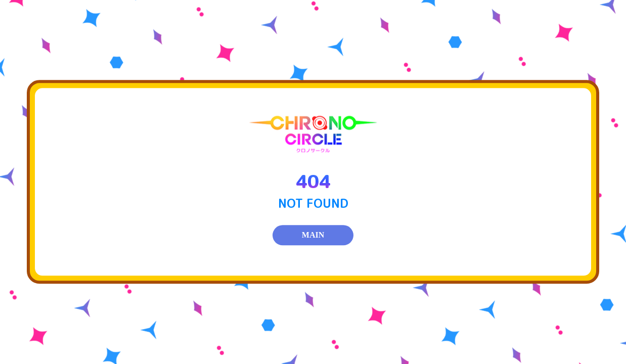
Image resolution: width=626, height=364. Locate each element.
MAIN (313, 235)
